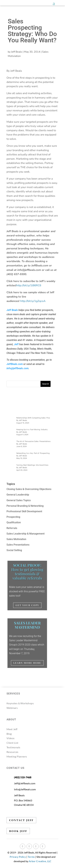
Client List (12, 743)
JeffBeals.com (15, 364)
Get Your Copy (27, 605)
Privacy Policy (18, 857)
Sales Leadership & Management (26, 534)
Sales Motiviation (16, 539)
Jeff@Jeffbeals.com (25, 783)
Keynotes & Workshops (20, 703)
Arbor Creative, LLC (40, 861)
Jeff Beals (17, 52)
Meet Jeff (12, 729)
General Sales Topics (19, 500)
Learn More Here (27, 663)
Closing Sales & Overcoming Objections (29, 489)
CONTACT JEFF (21, 820)
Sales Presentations (18, 545)
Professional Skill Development (24, 511)
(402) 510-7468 (23, 777)
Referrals (12, 528)
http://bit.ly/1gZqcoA (33, 301)
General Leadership (18, 495)
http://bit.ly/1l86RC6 (29, 285)
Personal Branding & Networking (25, 506)
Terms (31, 857)
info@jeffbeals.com (17, 368)
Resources (12, 752)
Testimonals (13, 747)
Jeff (16, 344)
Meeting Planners (17, 756)
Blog (9, 734)
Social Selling (14, 550)
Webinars (12, 708)
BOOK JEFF (18, 831)
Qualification (14, 522)
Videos (10, 738)
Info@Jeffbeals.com (25, 789)
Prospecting (13, 517)
